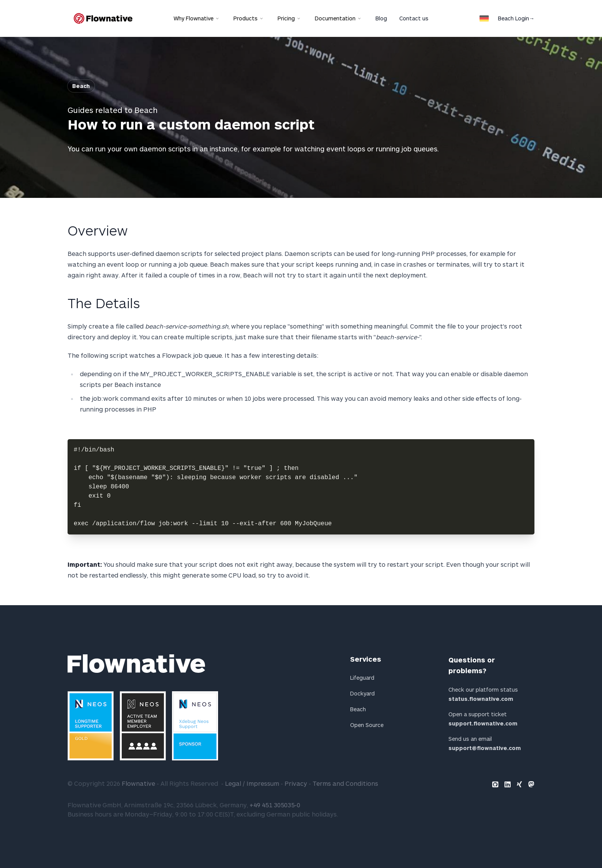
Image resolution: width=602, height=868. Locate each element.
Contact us (414, 18)
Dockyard (362, 693)
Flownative (138, 783)
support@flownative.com (485, 748)
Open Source (367, 725)
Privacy (296, 783)
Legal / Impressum (252, 783)
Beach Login (516, 18)
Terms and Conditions (345, 783)
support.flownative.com (483, 723)
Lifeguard (362, 678)
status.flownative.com (481, 699)
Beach (81, 86)
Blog (381, 18)
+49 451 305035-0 (275, 805)
